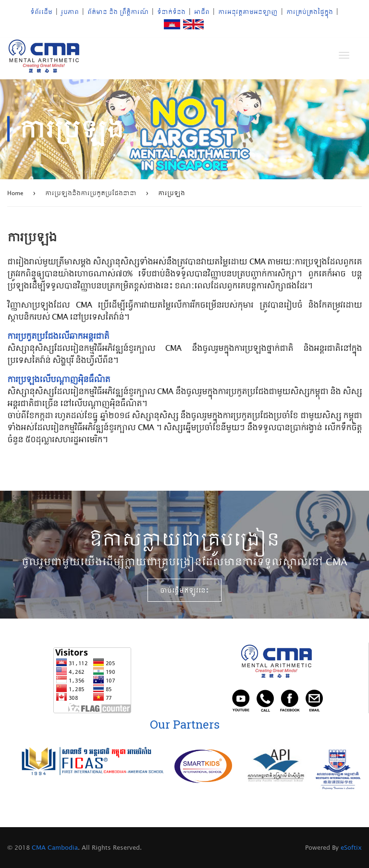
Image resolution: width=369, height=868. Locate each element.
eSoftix (351, 847)
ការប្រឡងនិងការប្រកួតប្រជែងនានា (91, 193)
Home (15, 193)
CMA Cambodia (54, 847)
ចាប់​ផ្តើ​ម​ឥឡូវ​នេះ (184, 590)
